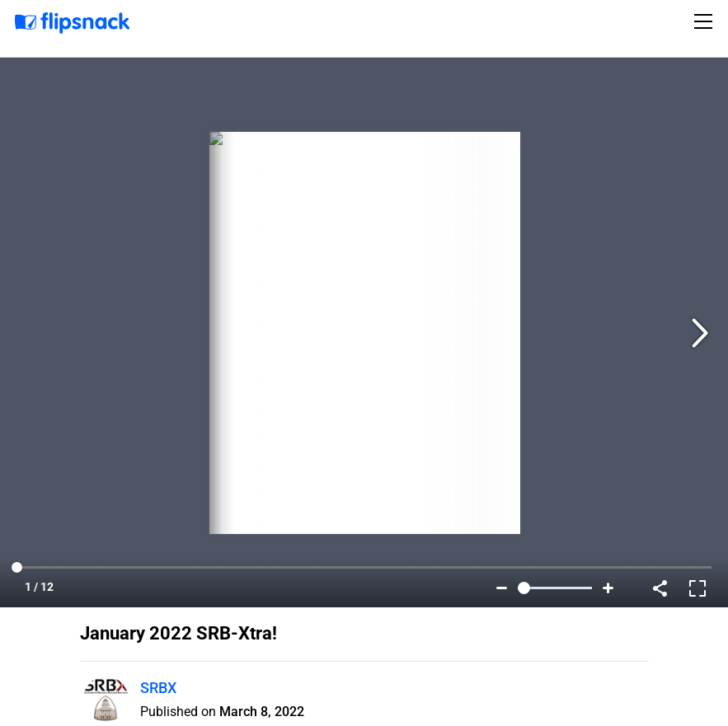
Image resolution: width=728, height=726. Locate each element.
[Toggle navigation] (706, 21)
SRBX (158, 688)
